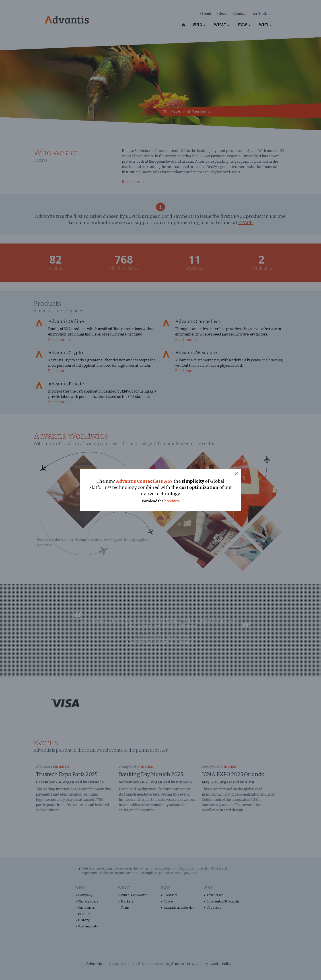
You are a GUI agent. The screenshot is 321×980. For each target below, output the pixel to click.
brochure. (172, 501)
